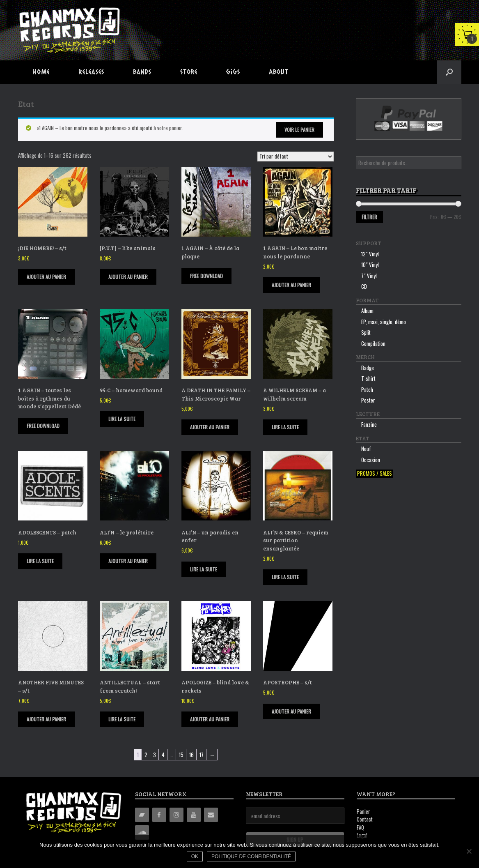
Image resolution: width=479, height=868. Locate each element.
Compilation (373, 343)
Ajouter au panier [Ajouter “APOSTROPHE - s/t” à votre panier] (291, 711)
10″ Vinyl (370, 265)
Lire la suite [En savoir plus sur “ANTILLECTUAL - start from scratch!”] (122, 719)
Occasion (371, 460)
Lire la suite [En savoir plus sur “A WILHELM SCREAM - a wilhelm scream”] (285, 427)
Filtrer (369, 217)
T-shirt (368, 378)
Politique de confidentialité (252, 857)
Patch (367, 389)
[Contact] (211, 815)
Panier (363, 811)
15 (181, 755)
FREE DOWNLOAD (206, 276)
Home (41, 72)
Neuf (366, 449)
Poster (368, 400)
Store (189, 72)
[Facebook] (159, 815)
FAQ (360, 827)
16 (191, 755)
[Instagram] (176, 815)
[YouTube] (194, 815)
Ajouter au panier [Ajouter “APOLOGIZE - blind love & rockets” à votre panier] (210, 719)
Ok (195, 857)
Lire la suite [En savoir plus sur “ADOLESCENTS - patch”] (40, 561)
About (279, 72)
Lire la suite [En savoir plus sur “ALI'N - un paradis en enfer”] (204, 569)
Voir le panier (299, 130)
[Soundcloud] (142, 832)
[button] (449, 72)
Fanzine (369, 424)
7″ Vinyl (369, 276)
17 (202, 755)
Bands (142, 72)
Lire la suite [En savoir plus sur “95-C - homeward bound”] (122, 419)
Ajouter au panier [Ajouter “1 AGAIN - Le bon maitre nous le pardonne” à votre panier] (291, 285)
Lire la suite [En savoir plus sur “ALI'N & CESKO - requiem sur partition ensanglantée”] (285, 577)
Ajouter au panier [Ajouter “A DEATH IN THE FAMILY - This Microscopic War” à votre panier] (210, 427)
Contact (365, 819)
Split (366, 332)
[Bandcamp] (142, 815)
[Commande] (296, 157)
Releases (91, 72)
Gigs (233, 72)
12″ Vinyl (370, 254)
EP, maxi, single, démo (384, 322)
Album (367, 311)
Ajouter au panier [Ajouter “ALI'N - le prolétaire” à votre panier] (128, 561)
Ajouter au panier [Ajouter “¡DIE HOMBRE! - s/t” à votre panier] (46, 277)
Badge (368, 368)
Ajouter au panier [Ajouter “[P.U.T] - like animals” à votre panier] (128, 277)
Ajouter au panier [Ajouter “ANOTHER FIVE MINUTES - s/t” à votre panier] (46, 719)
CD (364, 286)
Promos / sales (375, 473)
